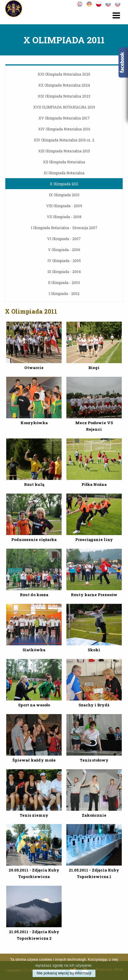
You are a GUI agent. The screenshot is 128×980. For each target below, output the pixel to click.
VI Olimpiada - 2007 (64, 239)
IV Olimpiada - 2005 (64, 261)
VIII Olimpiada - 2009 (64, 206)
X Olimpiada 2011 (64, 184)
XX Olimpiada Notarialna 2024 (64, 85)
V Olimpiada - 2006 (64, 250)
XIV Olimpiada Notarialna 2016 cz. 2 (64, 140)
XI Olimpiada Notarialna (64, 173)
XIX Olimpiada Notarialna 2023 (64, 96)
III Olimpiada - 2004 (64, 272)
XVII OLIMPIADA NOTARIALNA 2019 (64, 107)
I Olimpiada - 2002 (64, 293)
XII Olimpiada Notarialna (64, 162)
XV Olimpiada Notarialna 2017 (64, 118)
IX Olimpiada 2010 (64, 195)
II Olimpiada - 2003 (64, 282)
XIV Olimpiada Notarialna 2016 (64, 129)
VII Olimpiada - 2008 (64, 217)
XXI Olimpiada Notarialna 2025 (64, 74)
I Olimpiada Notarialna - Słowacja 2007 (64, 228)
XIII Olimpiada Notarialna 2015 (64, 151)
